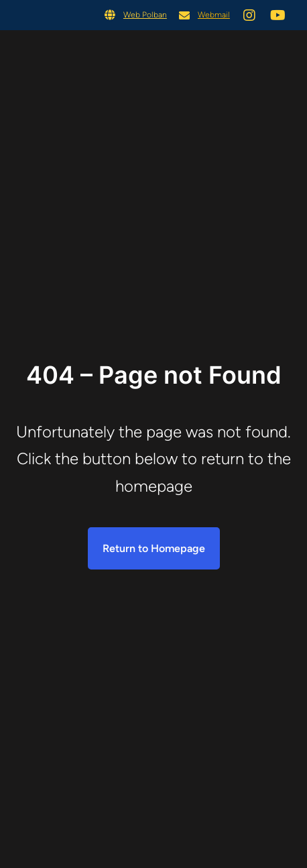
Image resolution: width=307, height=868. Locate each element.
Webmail (214, 15)
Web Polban (145, 15)
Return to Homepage (154, 548)
